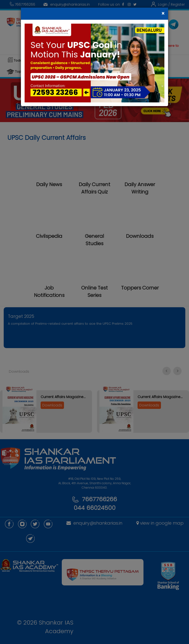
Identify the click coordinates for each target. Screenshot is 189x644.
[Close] (163, 13)
